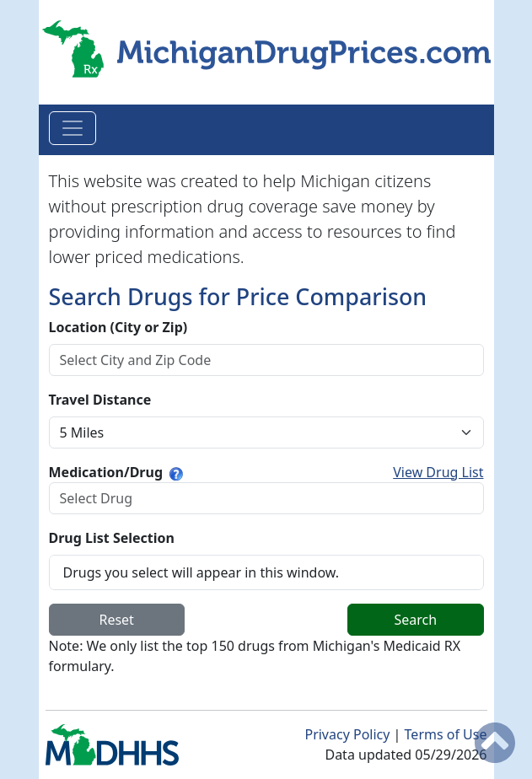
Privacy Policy (349, 734)
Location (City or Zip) (118, 327)
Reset (116, 620)
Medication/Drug (106, 472)
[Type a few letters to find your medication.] (176, 472)
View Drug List (438, 472)
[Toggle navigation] (73, 128)
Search (416, 620)
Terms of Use (446, 734)
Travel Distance (100, 400)
